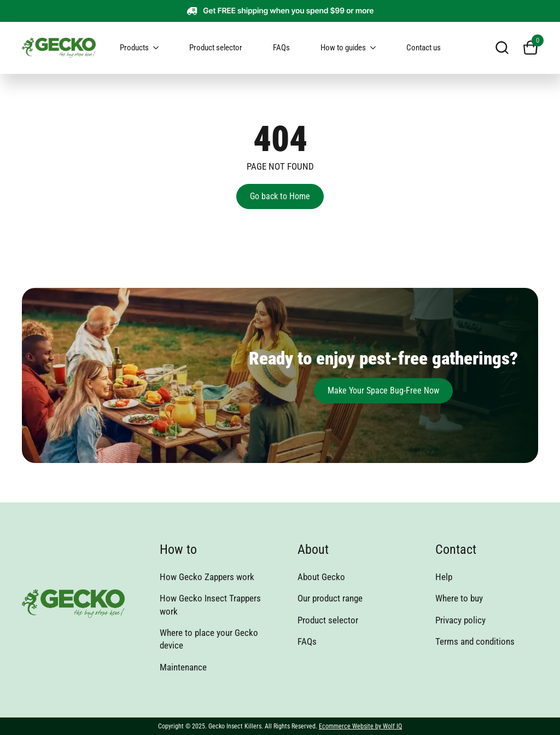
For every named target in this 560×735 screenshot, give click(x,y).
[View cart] (530, 48)
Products (134, 48)
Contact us (424, 48)
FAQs (281, 48)
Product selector (216, 48)
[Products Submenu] (160, 48)
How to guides (343, 48)
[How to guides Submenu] (377, 48)
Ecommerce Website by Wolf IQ (360, 726)
